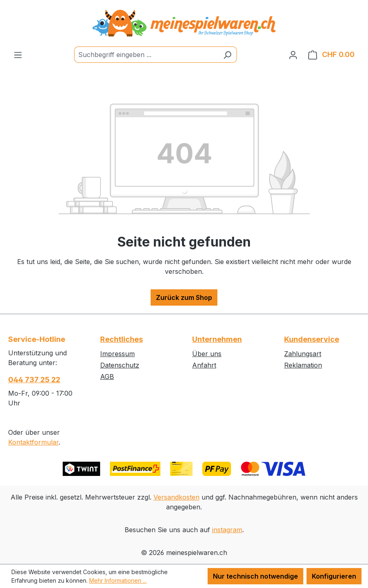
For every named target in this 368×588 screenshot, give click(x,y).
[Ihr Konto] (293, 55)
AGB (107, 377)
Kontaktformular (33, 442)
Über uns (207, 354)
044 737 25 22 (34, 380)
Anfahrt (204, 365)
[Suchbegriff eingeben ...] (146, 55)
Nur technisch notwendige (255, 576)
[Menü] (18, 55)
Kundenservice (312, 339)
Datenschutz (120, 365)
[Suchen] (227, 55)
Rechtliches (122, 339)
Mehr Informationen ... (118, 580)
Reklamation (303, 365)
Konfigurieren (334, 576)
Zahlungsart (303, 354)
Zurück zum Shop (184, 297)
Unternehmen (217, 339)
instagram (227, 530)
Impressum (117, 354)
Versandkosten (176, 497)
